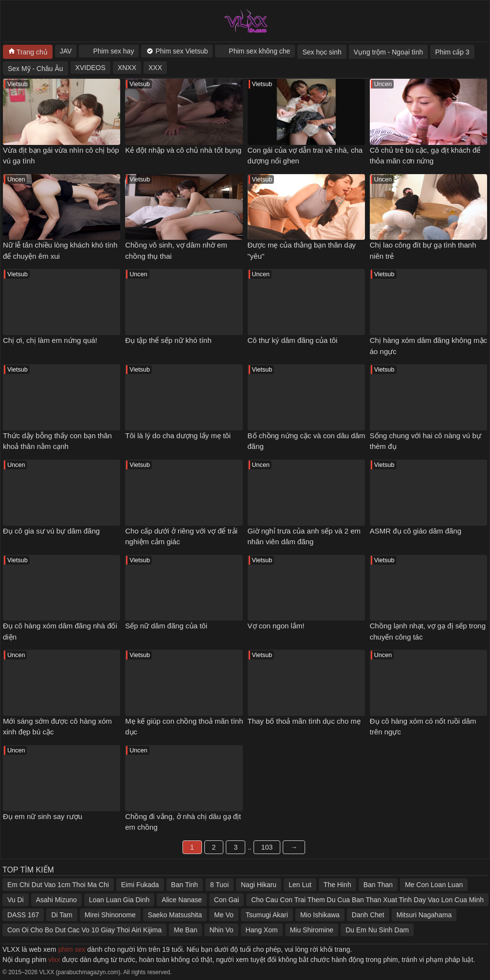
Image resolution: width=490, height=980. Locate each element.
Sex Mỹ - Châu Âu (36, 69)
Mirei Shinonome (110, 915)
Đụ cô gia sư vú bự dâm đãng (51, 531)
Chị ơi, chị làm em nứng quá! (50, 340)
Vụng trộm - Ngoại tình (389, 52)
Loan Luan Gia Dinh (119, 900)
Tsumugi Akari (267, 915)
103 (267, 847)
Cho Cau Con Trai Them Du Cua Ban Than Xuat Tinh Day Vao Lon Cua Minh (367, 900)
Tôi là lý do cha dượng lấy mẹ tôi (178, 436)
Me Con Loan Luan (434, 885)
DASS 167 (23, 915)
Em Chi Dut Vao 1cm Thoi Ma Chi (58, 885)
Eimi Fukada (140, 885)
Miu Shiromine (312, 930)
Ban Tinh (185, 885)
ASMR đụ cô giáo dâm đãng (416, 531)
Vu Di (16, 900)
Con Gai (227, 900)
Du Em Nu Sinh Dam (377, 930)
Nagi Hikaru (259, 885)
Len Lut (300, 885)
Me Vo (224, 915)
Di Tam (62, 915)
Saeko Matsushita (175, 915)
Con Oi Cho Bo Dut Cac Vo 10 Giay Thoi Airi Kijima (84, 930)
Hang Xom (262, 930)
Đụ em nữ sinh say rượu (43, 816)
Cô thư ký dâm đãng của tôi (293, 340)
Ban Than (378, 885)
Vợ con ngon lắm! (276, 626)
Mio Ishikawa (320, 915)
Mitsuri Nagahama (424, 915)
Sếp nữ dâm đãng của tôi (166, 626)
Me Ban (185, 930)
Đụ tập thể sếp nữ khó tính (168, 340)
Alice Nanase (182, 900)
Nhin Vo (221, 930)
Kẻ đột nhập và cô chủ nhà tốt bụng (183, 150)
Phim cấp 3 (452, 52)
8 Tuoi (219, 885)
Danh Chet (368, 915)
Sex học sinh (322, 52)
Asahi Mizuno (56, 900)
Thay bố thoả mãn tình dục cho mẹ (304, 721)
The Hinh (337, 885)
